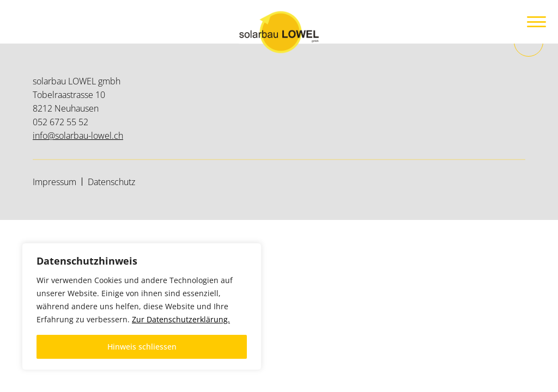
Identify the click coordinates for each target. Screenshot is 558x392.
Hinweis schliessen (142, 347)
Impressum (54, 182)
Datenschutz (111, 182)
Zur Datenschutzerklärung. (181, 319)
